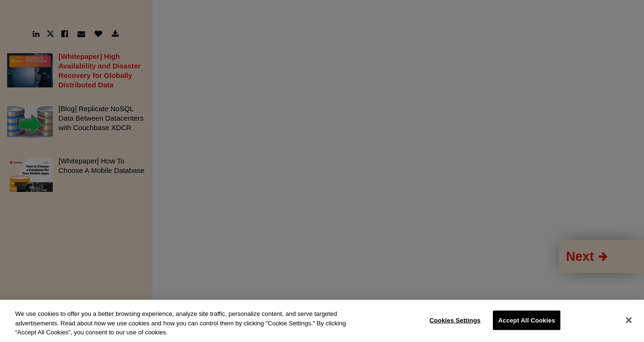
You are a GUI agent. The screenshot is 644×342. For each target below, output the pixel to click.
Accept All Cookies (527, 320)
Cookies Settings (455, 320)
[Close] (629, 320)
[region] (322, 321)
